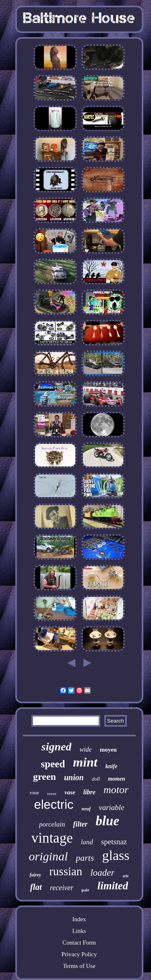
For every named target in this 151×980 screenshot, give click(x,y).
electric (54, 805)
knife (112, 766)
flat (36, 887)
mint (85, 762)
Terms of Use (79, 966)
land (87, 842)
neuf (86, 809)
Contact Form (79, 943)
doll (96, 779)
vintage (52, 838)
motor (116, 790)
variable (111, 807)
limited (113, 886)
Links (79, 931)
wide (85, 749)
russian (66, 871)
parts (85, 858)
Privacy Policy (79, 954)
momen (117, 779)
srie (125, 876)
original (49, 856)
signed (57, 747)
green (44, 777)
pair (85, 890)
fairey (36, 875)
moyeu (109, 750)
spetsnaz (114, 842)
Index (79, 919)
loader (102, 873)
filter (80, 824)
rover (52, 794)
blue (107, 821)
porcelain (52, 824)
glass (116, 855)
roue (34, 792)
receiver (62, 888)
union (74, 777)
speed (53, 764)
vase (70, 792)
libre (89, 792)
